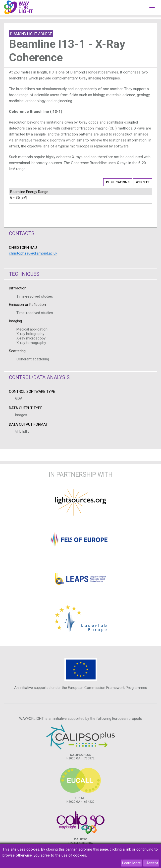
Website (143, 182)
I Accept (151, 863)
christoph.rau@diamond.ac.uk (33, 253)
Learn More (132, 863)
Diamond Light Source (31, 34)
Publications (118, 182)
